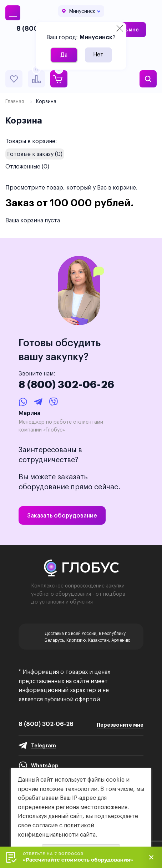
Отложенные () (27, 166)
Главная (15, 101)
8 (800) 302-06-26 (66, 384)
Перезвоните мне (120, 725)
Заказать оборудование (62, 515)
